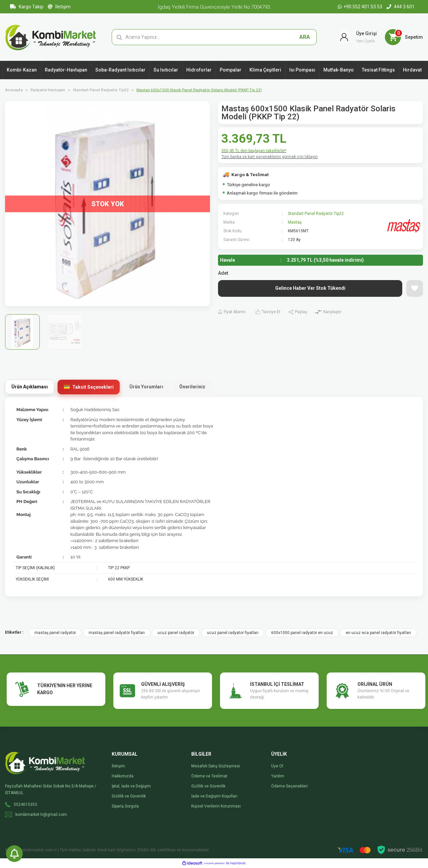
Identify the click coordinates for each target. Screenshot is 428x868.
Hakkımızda (123, 776)
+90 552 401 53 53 (360, 7)
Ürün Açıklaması (30, 387)
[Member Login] (356, 37)
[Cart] (404, 37)
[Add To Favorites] (415, 288)
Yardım (278, 776)
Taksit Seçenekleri (93, 387)
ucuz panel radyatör (176, 633)
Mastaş (295, 222)
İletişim (59, 7)
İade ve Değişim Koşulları (214, 796)
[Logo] (51, 37)
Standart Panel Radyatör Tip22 (316, 214)
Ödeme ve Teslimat (209, 776)
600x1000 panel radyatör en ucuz (302, 633)
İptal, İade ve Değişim (131, 786)
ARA (305, 37)
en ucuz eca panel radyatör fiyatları (378, 633)
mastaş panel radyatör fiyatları (117, 633)
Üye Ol (277, 766)
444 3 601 (401, 7)
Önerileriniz (192, 387)
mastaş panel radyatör (55, 633)
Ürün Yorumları (146, 387)
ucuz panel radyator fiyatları (233, 633)
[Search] (214, 37)
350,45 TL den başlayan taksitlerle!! (254, 151)
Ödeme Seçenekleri (289, 786)
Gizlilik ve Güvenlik (129, 796)
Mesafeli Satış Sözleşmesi (216, 766)
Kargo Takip (27, 7)
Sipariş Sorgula (125, 806)
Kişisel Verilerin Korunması (216, 806)
